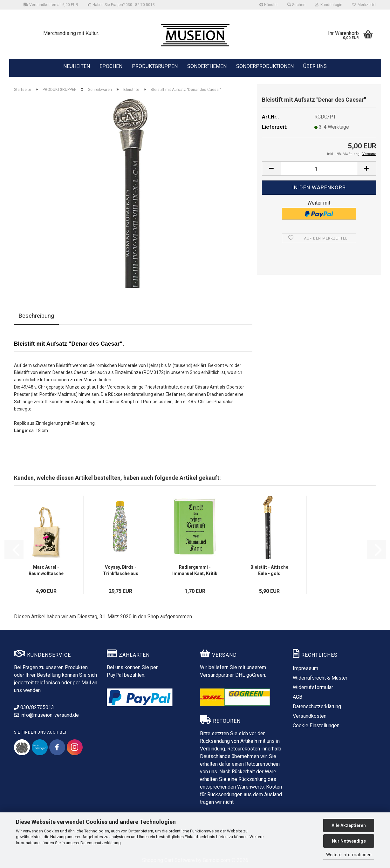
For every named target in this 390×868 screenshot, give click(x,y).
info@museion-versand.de (46, 715)
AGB (298, 697)
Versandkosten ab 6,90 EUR (51, 5)
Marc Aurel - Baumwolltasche (46, 570)
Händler (269, 5)
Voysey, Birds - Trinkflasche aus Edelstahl (121, 571)
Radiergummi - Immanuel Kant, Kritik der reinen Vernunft (195, 571)
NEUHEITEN (77, 66)
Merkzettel (364, 5)
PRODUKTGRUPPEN (155, 66)
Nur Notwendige (349, 841)
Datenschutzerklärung (101, 843)
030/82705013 (34, 707)
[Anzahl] (319, 169)
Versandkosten (310, 716)
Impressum (305, 668)
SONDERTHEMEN (207, 66)
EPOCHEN (111, 66)
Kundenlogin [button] (329, 5)
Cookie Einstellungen (316, 726)
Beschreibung (36, 316)
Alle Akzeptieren (349, 825)
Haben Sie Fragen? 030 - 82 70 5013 (121, 5)
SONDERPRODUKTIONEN (265, 66)
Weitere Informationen (349, 855)
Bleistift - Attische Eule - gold (269, 570)
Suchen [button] (296, 5)
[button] (271, 169)
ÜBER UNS (315, 66)
